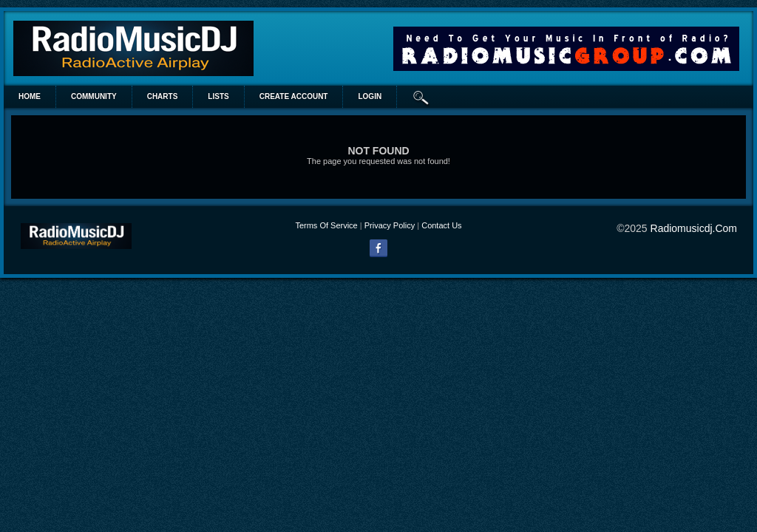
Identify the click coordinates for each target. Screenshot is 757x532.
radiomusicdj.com (694, 228)
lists (218, 96)
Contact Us (441, 225)
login (370, 96)
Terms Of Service (326, 225)
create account (294, 96)
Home (30, 96)
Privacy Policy (390, 225)
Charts (163, 96)
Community (94, 96)
